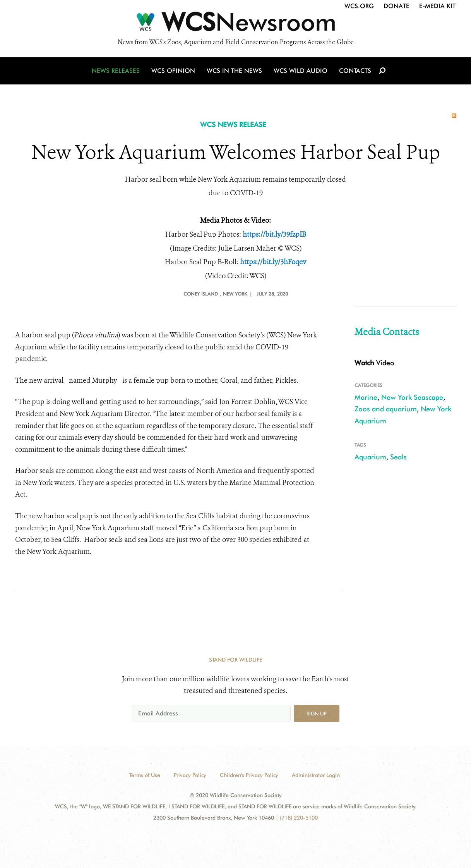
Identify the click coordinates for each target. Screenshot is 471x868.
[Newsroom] (235, 24)
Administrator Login (316, 775)
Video (374, 363)
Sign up (317, 713)
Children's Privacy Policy (249, 775)
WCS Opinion (173, 71)
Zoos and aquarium (386, 409)
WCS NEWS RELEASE (233, 125)
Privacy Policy (190, 775)
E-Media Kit (437, 6)
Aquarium (370, 457)
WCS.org (359, 6)
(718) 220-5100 (299, 818)
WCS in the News (234, 71)
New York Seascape (412, 397)
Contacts (355, 71)
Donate (396, 6)
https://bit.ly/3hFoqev (273, 262)
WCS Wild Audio (301, 71)
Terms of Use (145, 775)
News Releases (116, 71)
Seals (398, 457)
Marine (366, 397)
